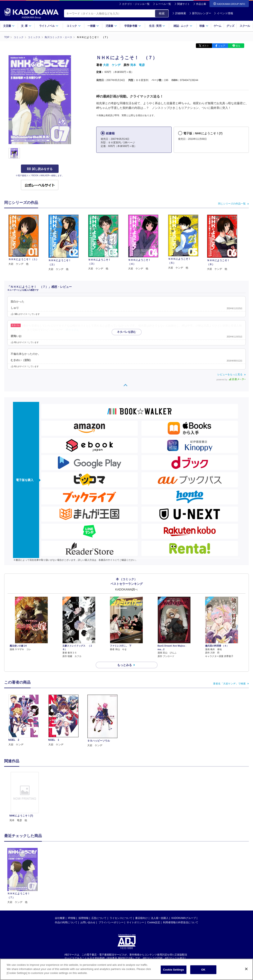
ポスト (206, 46)
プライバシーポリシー (111, 789)
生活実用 (157, 26)
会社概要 (60, 785)
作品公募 (201, 4)
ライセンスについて (121, 785)
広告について (99, 785)
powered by (231, 380)
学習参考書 (133, 26)
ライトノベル (49, 26)
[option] (25, 707)
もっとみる (125, 618)
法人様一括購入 (160, 785)
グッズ (230, 26)
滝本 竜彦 (137, 65)
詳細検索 (179, 13)
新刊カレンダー (200, 13)
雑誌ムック (183, 26)
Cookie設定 (154, 789)
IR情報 (72, 785)
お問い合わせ (88, 789)
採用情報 (83, 785)
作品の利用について (66, 789)
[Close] (246, 969)
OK (203, 970)
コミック (74, 26)
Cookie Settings (173, 970)
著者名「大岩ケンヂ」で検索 (229, 637)
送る (238, 46)
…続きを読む (71, 330)
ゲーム (218, 26)
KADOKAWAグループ (184, 785)
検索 (162, 13)
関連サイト (184, 4)
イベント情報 (223, 13)
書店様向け (141, 785)
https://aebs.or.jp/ (112, 828)
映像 (204, 26)
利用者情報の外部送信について (181, 789)
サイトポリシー (135, 789)
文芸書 (9, 26)
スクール (245, 26)
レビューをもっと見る (230, 374)
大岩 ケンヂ (112, 65)
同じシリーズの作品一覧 (232, 204)
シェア (222, 46)
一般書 (93, 26)
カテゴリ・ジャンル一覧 (136, 4)
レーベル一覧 (163, 4)
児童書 (111, 26)
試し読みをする (40, 169)
